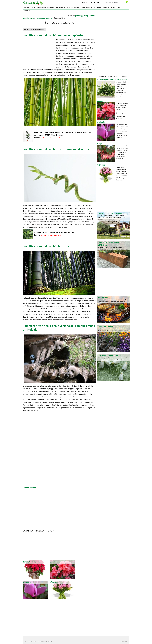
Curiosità (27, 11)
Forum (84, 2)
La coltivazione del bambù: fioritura (46, 246)
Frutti (113, 7)
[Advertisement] (45, 16)
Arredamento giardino (45, 7)
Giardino (27, 7)
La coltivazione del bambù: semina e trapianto (53, 35)
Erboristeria (60, 7)
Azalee (53, 562)
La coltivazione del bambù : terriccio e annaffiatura (56, 149)
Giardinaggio (87, 7)
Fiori (34, 7)
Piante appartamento (101, 7)
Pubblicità (124, 641)
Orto (119, 7)
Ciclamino (27, 582)
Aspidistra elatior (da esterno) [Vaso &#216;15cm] (54, 232)
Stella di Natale (30, 562)
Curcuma (54, 582)
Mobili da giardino (73, 7)
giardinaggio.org (81, 16)
